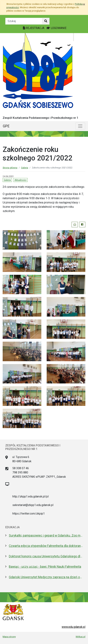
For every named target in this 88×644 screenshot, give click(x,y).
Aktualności (20, 180)
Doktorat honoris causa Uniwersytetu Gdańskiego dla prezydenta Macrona (46, 556)
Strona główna (10, 168)
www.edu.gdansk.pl (74, 627)
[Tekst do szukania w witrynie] (24, 21)
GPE (6, 126)
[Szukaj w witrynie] (46, 21)
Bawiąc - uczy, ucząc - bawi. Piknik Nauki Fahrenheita (45, 567)
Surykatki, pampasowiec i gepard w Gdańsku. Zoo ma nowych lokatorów (46, 536)
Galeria (25, 168)
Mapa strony (9, 637)
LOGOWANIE (56, 28)
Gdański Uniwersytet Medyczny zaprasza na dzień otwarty (46, 577)
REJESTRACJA (34, 28)
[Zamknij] (84, 4)
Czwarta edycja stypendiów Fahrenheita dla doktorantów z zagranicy (46, 546)
